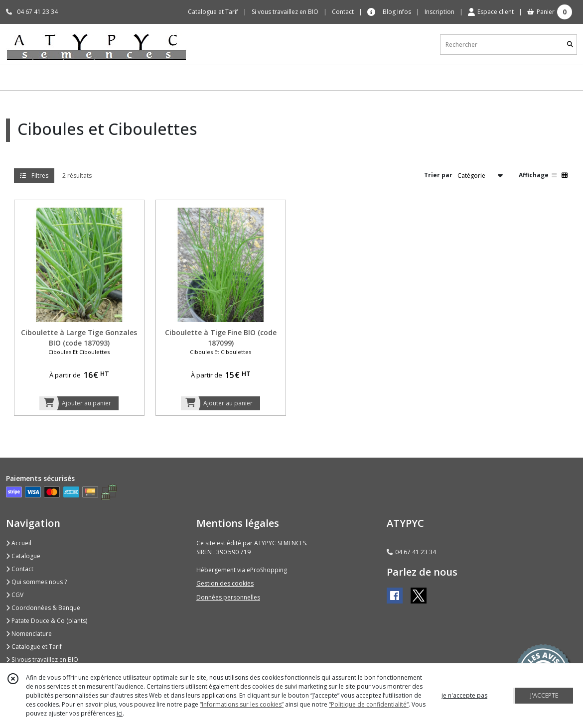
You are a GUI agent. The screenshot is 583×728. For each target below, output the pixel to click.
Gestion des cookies (225, 583)
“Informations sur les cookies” (242, 704)
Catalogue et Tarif (34, 647)
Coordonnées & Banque (43, 608)
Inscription (439, 12)
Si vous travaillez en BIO (42, 660)
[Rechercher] (570, 45)
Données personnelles (228, 597)
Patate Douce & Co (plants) (47, 621)
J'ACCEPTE (544, 695)
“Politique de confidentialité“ (369, 704)
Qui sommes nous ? (36, 582)
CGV (15, 595)
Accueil (19, 543)
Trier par (438, 175)
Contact (343, 12)
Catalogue (23, 556)
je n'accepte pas (464, 695)
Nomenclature (29, 634)
